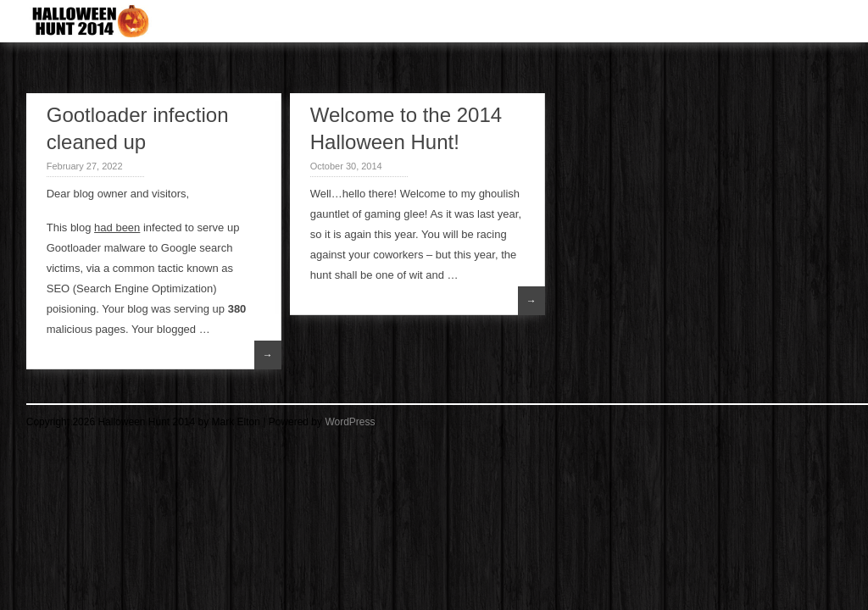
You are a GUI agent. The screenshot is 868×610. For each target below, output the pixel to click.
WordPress (350, 422)
